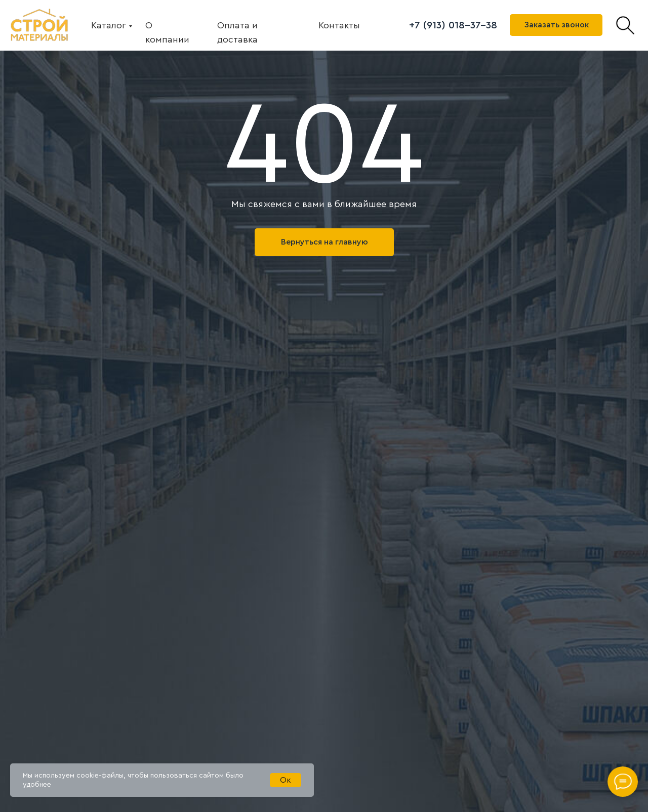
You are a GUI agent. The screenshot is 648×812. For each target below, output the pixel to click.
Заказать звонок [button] (556, 25)
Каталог (109, 25)
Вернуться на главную (325, 242)
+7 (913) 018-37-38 (453, 25)
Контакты (339, 25)
